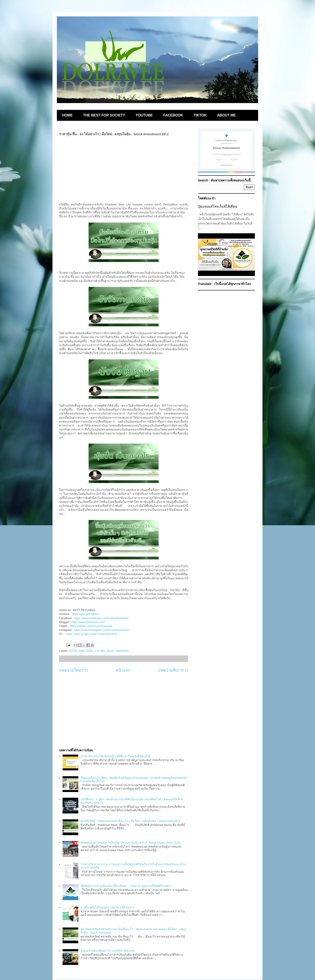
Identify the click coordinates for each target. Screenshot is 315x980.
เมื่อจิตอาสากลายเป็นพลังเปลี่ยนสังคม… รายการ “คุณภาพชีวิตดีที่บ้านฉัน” (126, 886)
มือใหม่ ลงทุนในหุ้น (81, 651)
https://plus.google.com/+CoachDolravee (92, 634)
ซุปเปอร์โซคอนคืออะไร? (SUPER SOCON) (108, 951)
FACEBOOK (173, 115)
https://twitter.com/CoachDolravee (91, 626)
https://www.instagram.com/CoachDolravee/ (102, 630)
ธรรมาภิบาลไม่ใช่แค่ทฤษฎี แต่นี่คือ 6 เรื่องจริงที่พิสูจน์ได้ (115, 756)
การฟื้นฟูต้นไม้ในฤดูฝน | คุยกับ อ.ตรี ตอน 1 (107, 907)
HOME (67, 115)
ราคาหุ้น (100, 651)
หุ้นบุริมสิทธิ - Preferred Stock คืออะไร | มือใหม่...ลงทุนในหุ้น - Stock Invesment (130, 821)
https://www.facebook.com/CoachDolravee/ (101, 618)
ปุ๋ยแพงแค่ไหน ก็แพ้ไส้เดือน (217, 206)
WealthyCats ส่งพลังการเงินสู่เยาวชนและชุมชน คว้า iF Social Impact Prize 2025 (130, 843)
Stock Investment (118, 651)
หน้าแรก (123, 670)
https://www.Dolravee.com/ (88, 622)
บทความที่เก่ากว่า (173, 670)
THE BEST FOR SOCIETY (104, 115)
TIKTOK (200, 115)
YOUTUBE (144, 115)
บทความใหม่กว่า (73, 670)
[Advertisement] (124, 711)
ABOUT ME (226, 115)
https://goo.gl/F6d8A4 (85, 614)
